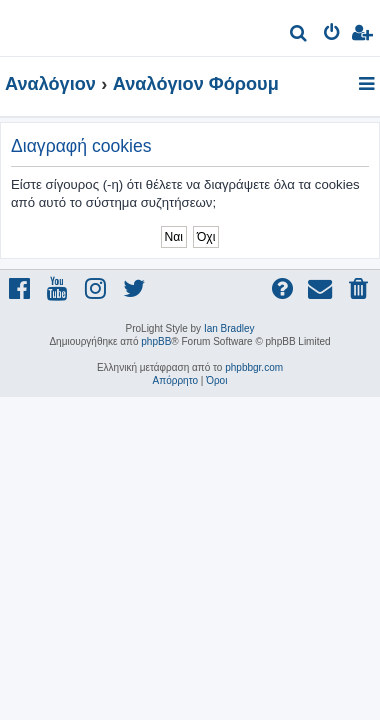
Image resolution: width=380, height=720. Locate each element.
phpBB (156, 341)
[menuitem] (299, 35)
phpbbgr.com (254, 367)
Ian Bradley (229, 328)
